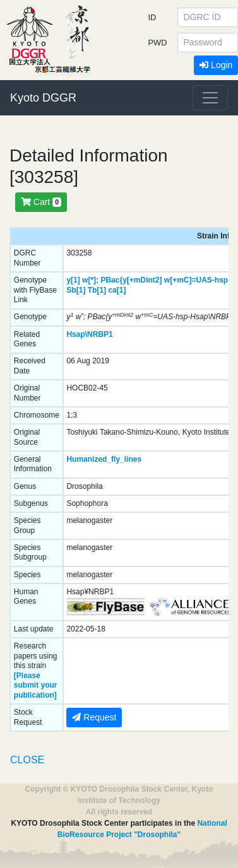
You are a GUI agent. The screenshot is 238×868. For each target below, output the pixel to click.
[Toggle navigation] (210, 98)
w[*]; (90, 280)
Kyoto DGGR (43, 98)
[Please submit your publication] (36, 685)
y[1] (73, 280)
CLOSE (27, 760)
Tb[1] (97, 290)
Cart (41, 202)
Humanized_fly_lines (104, 459)
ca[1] (117, 290)
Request (94, 717)
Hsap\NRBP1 (89, 334)
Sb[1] (76, 290)
